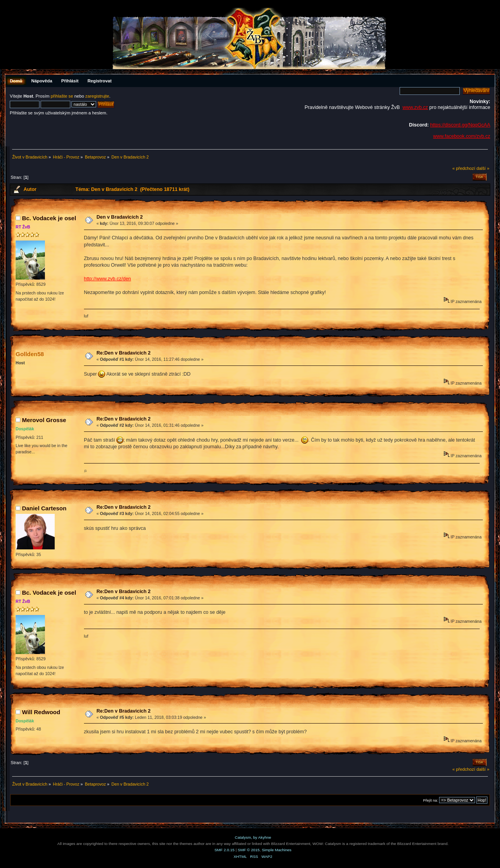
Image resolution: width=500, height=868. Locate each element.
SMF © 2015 (249, 850)
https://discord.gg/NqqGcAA (460, 125)
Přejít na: (430, 800)
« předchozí (464, 168)
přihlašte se (62, 96)
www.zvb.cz (415, 107)
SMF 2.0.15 (225, 850)
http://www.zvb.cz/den (108, 279)
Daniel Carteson (44, 508)
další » (483, 168)
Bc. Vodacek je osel (49, 218)
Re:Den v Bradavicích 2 (124, 353)
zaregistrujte (97, 96)
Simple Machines (277, 850)
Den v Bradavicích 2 (120, 217)
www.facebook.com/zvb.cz (462, 136)
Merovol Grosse (44, 420)
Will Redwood (41, 712)
